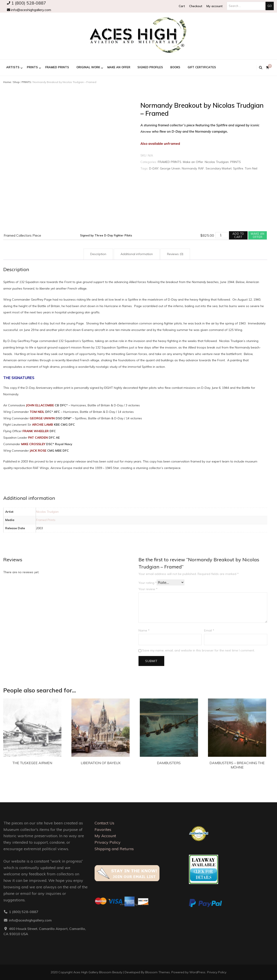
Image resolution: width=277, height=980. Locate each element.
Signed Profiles (150, 67)
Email (209, 630)
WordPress (197, 972)
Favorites (103, 829)
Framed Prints (46, 520)
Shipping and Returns (114, 849)
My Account (105, 836)
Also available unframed (160, 144)
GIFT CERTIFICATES (202, 67)
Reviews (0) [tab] (175, 254)
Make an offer (258, 235)
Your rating (148, 583)
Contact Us (104, 823)
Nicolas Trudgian (217, 162)
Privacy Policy (108, 842)
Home (7, 82)
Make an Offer (119, 67)
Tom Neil (251, 168)
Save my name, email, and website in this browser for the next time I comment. (198, 650)
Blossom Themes (158, 972)
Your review (148, 589)
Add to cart (238, 235)
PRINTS (32, 67)
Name (144, 630)
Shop (16, 82)
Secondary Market (219, 168)
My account (214, 6)
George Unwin (170, 168)
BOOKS (175, 67)
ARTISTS (13, 67)
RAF (201, 168)
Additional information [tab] (137, 254)
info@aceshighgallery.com (29, 10)
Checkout (196, 6)
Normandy (189, 168)
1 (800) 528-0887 (27, 3)
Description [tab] (98, 254)
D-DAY (154, 168)
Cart (182, 6)
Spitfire (238, 168)
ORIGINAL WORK (88, 67)
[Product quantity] (222, 235)
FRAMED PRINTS (57, 67)
